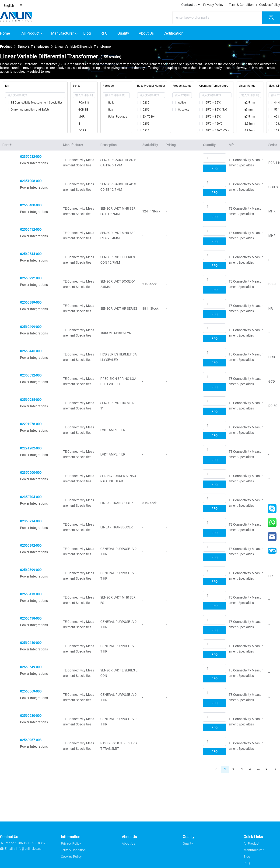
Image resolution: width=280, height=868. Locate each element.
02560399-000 (31, 570)
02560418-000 (31, 618)
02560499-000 (31, 327)
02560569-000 (31, 691)
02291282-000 (31, 448)
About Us (146, 33)
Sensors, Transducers (33, 47)
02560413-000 (31, 594)
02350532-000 (31, 157)
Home (5, 33)
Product (6, 47)
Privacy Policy (213, 5)
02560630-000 (31, 716)
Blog (87, 33)
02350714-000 (31, 521)
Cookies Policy (270, 5)
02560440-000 (31, 643)
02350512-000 (31, 375)
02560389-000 (31, 302)
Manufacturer (62, 33)
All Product (30, 33)
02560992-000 (31, 278)
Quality (123, 33)
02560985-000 (31, 400)
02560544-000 (31, 254)
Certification (173, 33)
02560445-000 (31, 351)
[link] (6, 47)
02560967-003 (31, 740)
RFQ (104, 33)
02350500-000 (31, 473)
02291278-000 (31, 424)
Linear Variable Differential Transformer (83, 47)
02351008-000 (31, 181)
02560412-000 (31, 230)
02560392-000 (31, 545)
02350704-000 (31, 497)
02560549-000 (31, 667)
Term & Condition (241, 5)
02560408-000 (31, 205)
